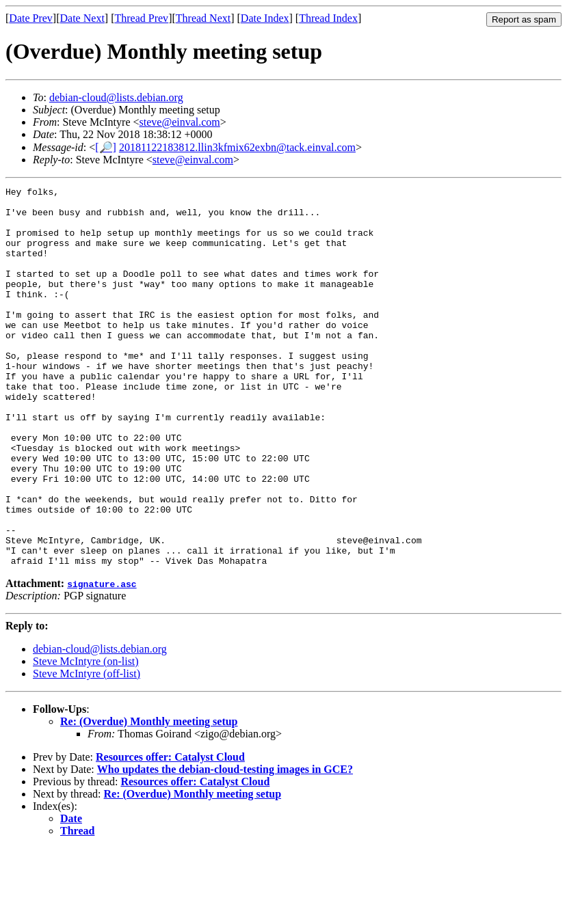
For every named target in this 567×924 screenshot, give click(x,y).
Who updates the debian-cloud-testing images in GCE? (225, 845)
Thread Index (328, 18)
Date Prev (31, 18)
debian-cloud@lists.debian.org (116, 97)
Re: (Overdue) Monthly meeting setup (149, 797)
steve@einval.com (180, 122)
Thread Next (203, 18)
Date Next (82, 18)
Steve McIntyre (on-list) (86, 737)
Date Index (265, 18)
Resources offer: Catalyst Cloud (170, 833)
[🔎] (106, 147)
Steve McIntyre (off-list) (87, 749)
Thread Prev (141, 18)
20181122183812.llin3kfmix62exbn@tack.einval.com (237, 147)
